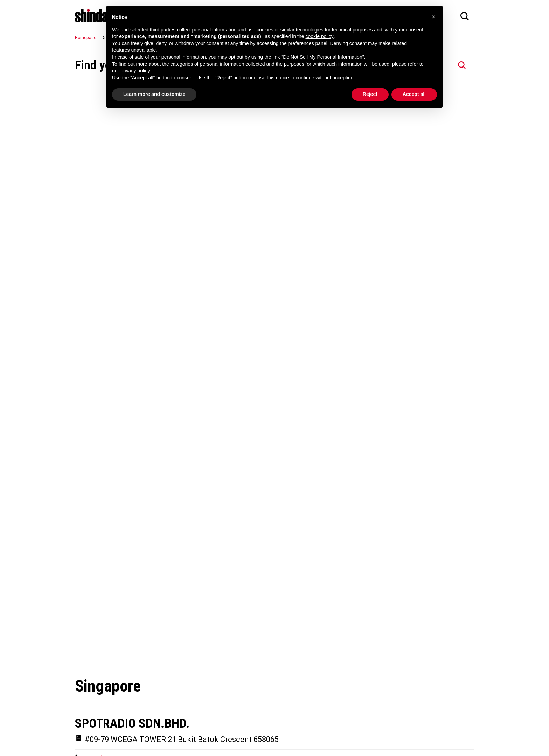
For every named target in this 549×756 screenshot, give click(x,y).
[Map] (274, 374)
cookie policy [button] (319, 36)
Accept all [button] (414, 94)
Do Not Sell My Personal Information (322, 57)
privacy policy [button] (135, 71)
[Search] (465, 16)
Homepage (86, 38)
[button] (433, 17)
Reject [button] (370, 94)
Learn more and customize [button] (154, 94)
